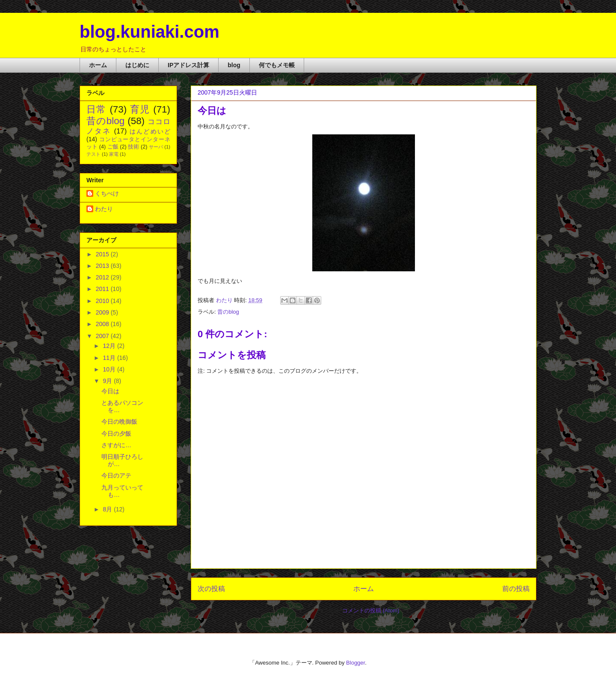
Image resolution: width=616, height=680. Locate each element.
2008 (103, 324)
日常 (96, 109)
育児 (140, 109)
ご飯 (113, 147)
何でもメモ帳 (277, 65)
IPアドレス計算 (188, 65)
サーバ (156, 147)
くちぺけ (107, 193)
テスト (93, 154)
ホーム (98, 65)
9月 (108, 381)
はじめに (137, 65)
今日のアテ (116, 475)
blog (234, 65)
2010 (103, 301)
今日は (110, 391)
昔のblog (228, 312)
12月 (110, 346)
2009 (103, 312)
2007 (103, 336)
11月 (110, 358)
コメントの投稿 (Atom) (371, 610)
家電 (114, 154)
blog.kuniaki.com (150, 32)
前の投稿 (516, 589)
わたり (104, 209)
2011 (103, 289)
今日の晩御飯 (119, 422)
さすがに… (116, 445)
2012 (103, 277)
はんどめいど (150, 131)
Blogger (355, 663)
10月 (110, 369)
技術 (133, 147)
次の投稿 (211, 589)
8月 (108, 509)
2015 (103, 254)
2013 (103, 266)
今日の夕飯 (116, 434)
